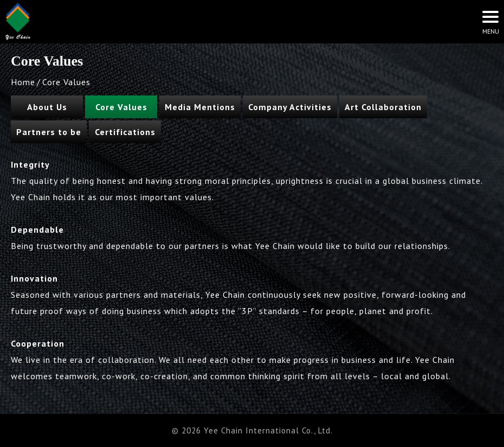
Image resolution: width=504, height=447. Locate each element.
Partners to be (49, 132)
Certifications (125, 132)
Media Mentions (200, 107)
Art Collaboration (383, 107)
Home (23, 82)
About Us (47, 107)
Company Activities (290, 107)
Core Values (121, 107)
